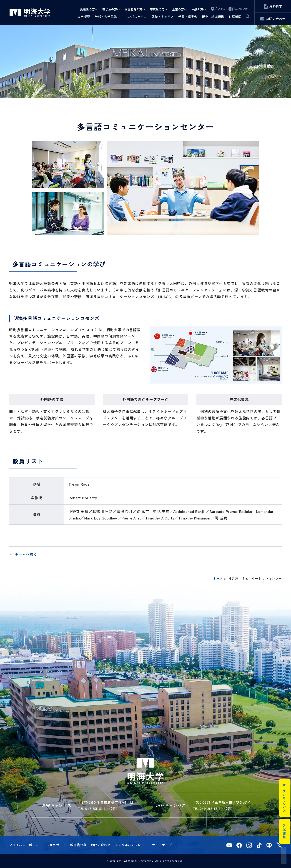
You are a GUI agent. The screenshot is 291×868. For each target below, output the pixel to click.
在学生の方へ (111, 9)
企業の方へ (179, 9)
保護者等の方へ (135, 9)
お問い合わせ (101, 845)
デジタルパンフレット (131, 845)
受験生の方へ (89, 9)
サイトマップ (162, 845)
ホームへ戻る (26, 554)
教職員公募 (78, 845)
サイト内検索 (245, 17)
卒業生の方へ (159, 9)
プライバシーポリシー (25, 845)
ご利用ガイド (56, 845)
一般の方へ (199, 9)
